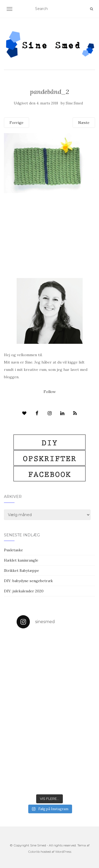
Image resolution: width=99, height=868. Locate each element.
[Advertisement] (49, 225)
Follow (50, 392)
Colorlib (34, 852)
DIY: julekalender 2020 (24, 591)
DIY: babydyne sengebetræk (28, 581)
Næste (84, 123)
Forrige (16, 123)
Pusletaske (13, 550)
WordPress (63, 852)
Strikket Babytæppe (22, 571)
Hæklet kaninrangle (21, 560)
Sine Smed (74, 103)
